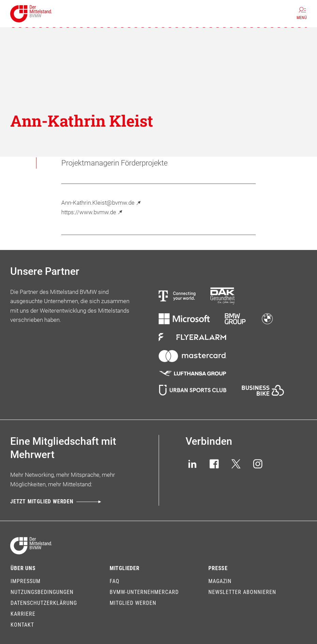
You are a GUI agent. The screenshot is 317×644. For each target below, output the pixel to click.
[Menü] (302, 14)
